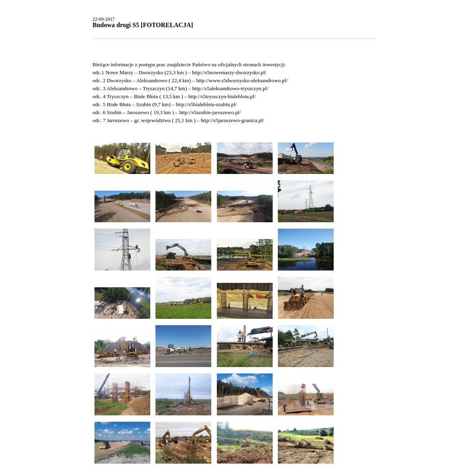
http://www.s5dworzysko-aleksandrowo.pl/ (242, 80)
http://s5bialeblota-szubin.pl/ (206, 104)
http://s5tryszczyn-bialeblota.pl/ (222, 96)
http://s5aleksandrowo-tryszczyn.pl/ (230, 88)
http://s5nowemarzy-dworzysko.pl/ (229, 72)
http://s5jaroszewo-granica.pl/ (233, 120)
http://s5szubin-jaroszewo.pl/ (210, 112)
